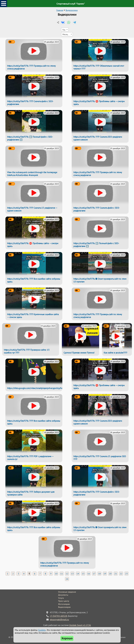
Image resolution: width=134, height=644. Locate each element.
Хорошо (67, 638)
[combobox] (65, 30)
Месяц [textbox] (65, 34)
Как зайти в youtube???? (115, 353)
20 (110, 574)
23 (126, 574)
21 (116, 574)
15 (83, 574)
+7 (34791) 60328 (58, 616)
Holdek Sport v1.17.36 (80, 625)
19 (105, 574)
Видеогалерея (64, 607)
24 (67, 579)
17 (94, 574)
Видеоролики (72, 10)
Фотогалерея (64, 604)
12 (67, 574)
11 (62, 574)
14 (78, 574)
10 (56, 574)
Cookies (42, 630)
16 (89, 574)
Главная (60, 10)
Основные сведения (67, 592)
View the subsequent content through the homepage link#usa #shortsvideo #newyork (32, 174)
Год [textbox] (64, 30)
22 (121, 574)
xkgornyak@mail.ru (59, 619)
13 (72, 574)
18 (99, 574)
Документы (63, 595)
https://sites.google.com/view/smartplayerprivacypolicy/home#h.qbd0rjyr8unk (44, 388)
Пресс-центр (64, 601)
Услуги (61, 598)
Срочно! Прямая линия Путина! (79, 353)
